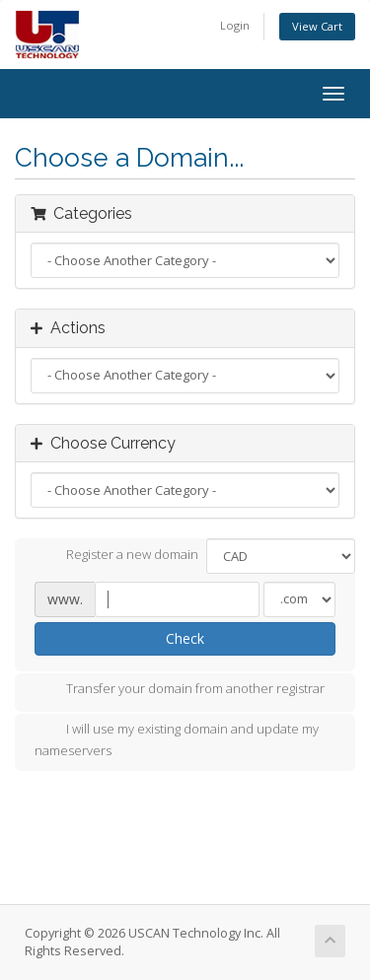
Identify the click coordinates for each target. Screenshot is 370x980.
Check (185, 638)
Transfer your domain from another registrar (180, 690)
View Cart (317, 26)
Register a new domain (116, 556)
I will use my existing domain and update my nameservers (177, 739)
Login (235, 25)
